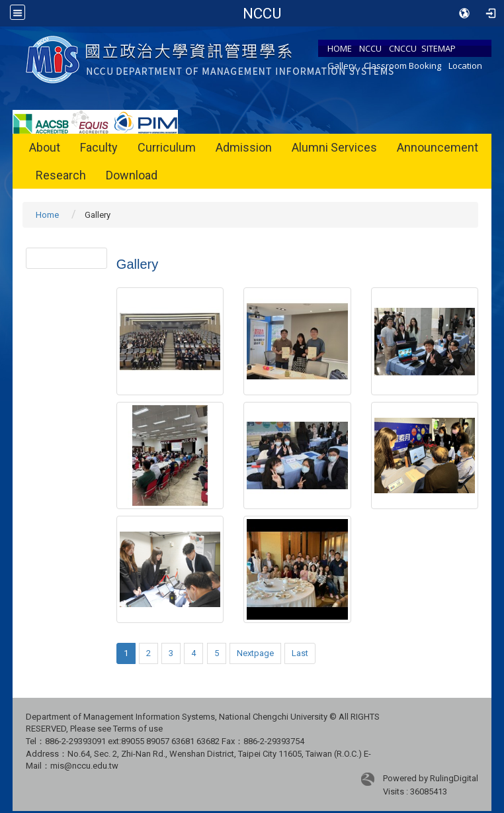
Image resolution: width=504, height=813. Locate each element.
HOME (340, 48)
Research (61, 175)
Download (132, 175)
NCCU (370, 48)
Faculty (99, 147)
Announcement (438, 147)
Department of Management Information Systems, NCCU (262, 13)
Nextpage (255, 653)
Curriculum (167, 147)
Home (47, 215)
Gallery (342, 66)
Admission (244, 147)
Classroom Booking (402, 66)
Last (300, 653)
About (45, 147)
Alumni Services (334, 147)
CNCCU (403, 48)
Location (465, 66)
